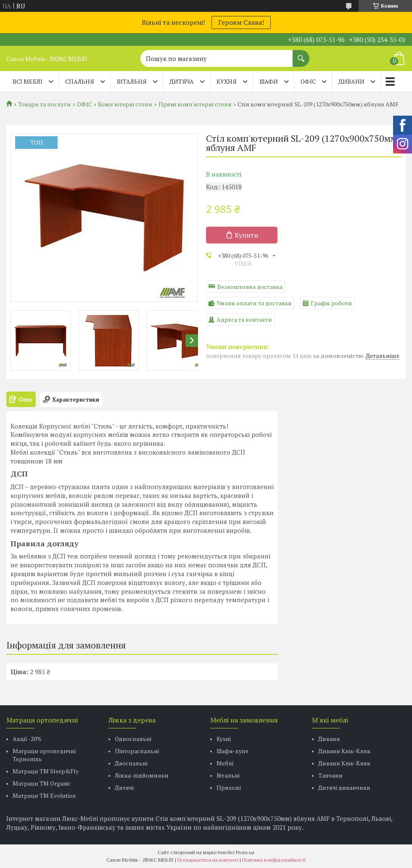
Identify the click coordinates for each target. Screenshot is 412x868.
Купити (246, 235)
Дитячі (124, 787)
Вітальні (228, 775)
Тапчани (330, 775)
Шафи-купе (232, 751)
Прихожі (229, 787)
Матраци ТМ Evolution (44, 795)
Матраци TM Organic (42, 783)
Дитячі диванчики (344, 787)
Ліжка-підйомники (142, 775)
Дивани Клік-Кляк (344, 751)
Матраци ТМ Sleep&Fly (46, 771)
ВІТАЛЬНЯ (132, 81)
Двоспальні (131, 763)
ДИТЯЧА (182, 81)
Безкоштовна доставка (250, 287)
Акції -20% (27, 739)
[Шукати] (301, 54)
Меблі (225, 763)
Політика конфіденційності (274, 860)
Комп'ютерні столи (125, 104)
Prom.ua (245, 852)
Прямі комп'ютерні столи (195, 104)
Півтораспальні (137, 751)
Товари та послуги (44, 104)
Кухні (224, 739)
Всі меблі (28, 81)
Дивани (329, 739)
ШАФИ (269, 81)
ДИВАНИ (351, 81)
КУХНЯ (227, 81)
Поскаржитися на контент (208, 860)
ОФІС (308, 81)
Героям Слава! (241, 22)
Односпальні (133, 739)
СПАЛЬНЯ (80, 81)
